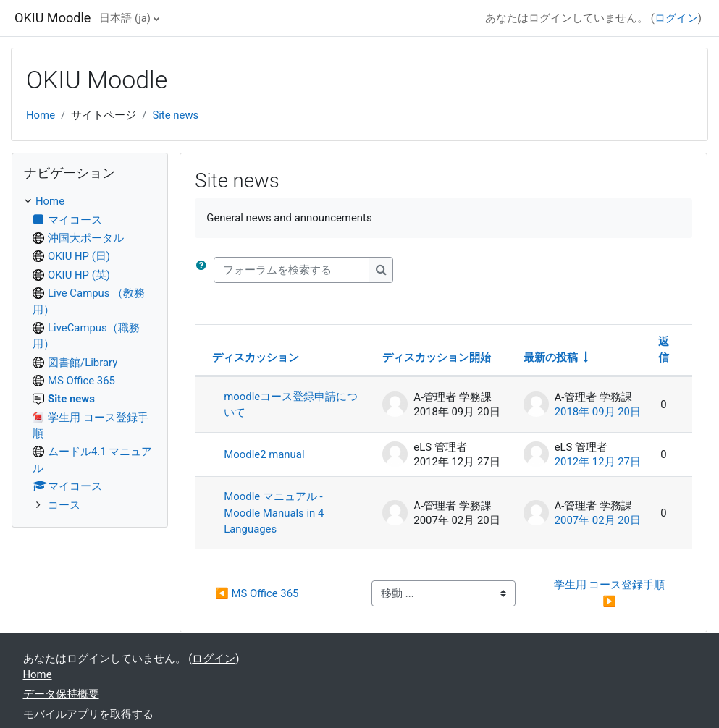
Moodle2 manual (264, 454)
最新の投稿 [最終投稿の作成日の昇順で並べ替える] (551, 357)
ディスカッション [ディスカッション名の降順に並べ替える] (256, 357)
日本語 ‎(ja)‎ (125, 18)
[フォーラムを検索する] (291, 270)
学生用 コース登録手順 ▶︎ (611, 593)
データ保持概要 (61, 694)
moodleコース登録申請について (291, 405)
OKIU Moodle (52, 18)
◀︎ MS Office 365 (257, 593)
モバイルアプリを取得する (88, 714)
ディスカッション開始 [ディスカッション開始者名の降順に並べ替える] (437, 357)
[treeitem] (90, 353)
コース (64, 505)
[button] (204, 270)
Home (41, 115)
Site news (175, 115)
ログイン (676, 18)
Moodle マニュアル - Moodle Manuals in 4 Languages (274, 513)
